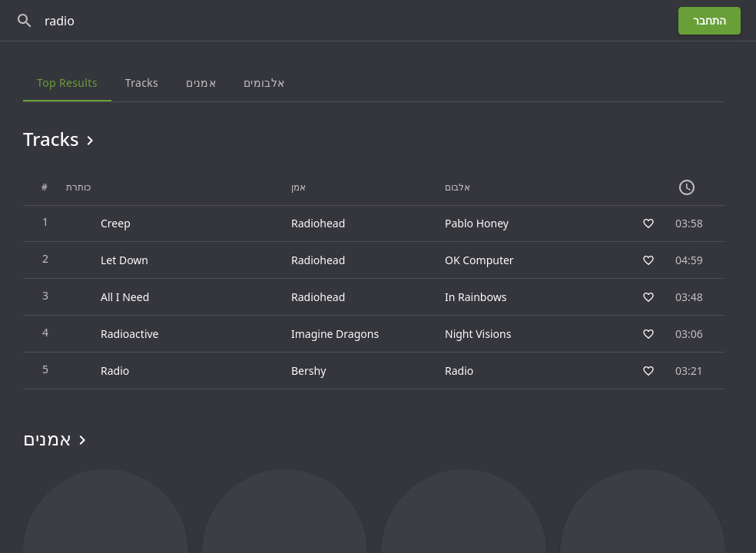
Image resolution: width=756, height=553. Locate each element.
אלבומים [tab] (264, 83)
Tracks (61, 139)
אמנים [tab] (201, 83)
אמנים (57, 439)
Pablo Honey (477, 223)
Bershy (308, 371)
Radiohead (318, 223)
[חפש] (25, 21)
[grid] (374, 280)
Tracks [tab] (142, 83)
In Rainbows (476, 297)
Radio (459, 371)
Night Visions (478, 334)
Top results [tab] (67, 83)
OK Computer (479, 260)
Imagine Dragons (335, 334)
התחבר (710, 20)
